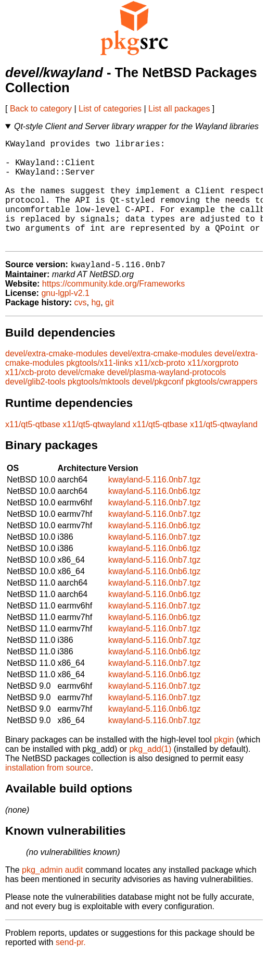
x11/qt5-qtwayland (96, 449)
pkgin (224, 764)
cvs (81, 327)
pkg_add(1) (150, 773)
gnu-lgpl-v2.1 (65, 318)
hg (96, 327)
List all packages (179, 109)
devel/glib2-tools (35, 406)
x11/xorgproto (213, 387)
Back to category (41, 109)
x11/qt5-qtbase (33, 449)
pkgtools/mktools (99, 406)
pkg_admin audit (52, 894)
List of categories (110, 109)
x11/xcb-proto (160, 387)
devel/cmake (81, 397)
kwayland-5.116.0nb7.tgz (155, 504)
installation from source (48, 792)
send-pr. (71, 967)
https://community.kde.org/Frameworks (113, 308)
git (110, 327)
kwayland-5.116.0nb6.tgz (155, 516)
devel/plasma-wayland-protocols (167, 397)
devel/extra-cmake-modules (56, 378)
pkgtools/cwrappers (222, 406)
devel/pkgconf (158, 406)
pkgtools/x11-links (99, 387)
